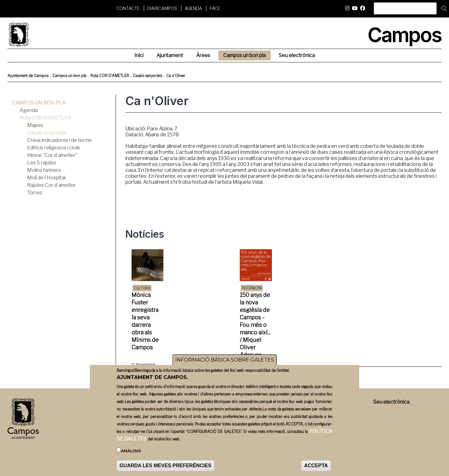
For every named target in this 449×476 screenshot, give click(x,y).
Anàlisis (131, 451)
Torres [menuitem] (35, 193)
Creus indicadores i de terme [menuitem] (60, 140)
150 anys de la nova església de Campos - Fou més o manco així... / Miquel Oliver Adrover (255, 325)
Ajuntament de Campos (28, 76)
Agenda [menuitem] (29, 110)
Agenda (193, 8)
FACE (215, 8)
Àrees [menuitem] (203, 55)
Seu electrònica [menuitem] (297, 55)
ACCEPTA (316, 466)
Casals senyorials (147, 76)
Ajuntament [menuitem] (170, 55)
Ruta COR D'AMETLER (110, 76)
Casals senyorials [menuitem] (47, 133)
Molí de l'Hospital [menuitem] (46, 178)
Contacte (128, 8)
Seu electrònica (391, 402)
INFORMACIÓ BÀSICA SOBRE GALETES (225, 360)
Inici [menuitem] (139, 55)
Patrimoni (252, 288)
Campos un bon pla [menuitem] (244, 55)
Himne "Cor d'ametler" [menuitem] (52, 155)
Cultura (142, 288)
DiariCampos (162, 8)
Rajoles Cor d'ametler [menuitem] (52, 185)
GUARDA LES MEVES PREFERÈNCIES (165, 466)
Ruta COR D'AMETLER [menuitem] (45, 118)
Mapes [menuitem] (35, 125)
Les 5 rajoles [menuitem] (42, 163)
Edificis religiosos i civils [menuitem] (54, 148)
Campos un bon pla (69, 76)
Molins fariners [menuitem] (44, 170)
